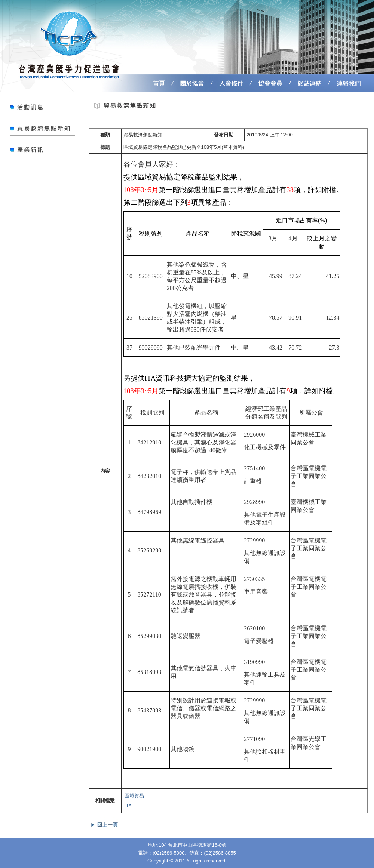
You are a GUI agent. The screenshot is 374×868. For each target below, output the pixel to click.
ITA (128, 806)
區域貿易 (134, 796)
